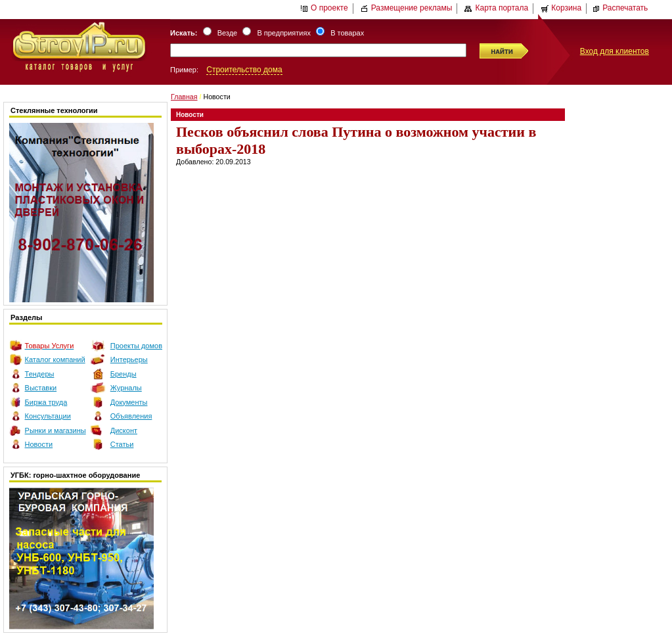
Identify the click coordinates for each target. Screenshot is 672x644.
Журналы (126, 388)
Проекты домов (136, 346)
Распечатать (620, 8)
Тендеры (40, 374)
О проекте (324, 8)
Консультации (48, 416)
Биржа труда (46, 402)
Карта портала (496, 8)
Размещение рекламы (407, 8)
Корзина (561, 8)
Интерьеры (129, 359)
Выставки (41, 388)
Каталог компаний (55, 359)
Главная (184, 97)
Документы (129, 402)
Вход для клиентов (615, 51)
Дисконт (124, 430)
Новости (39, 444)
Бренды (123, 374)
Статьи (122, 444)
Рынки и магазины (56, 430)
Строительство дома (244, 70)
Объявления (131, 416)
